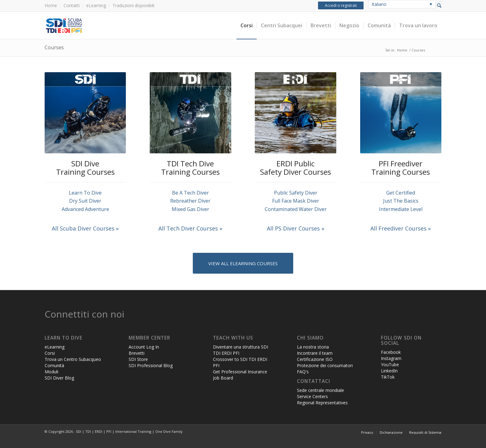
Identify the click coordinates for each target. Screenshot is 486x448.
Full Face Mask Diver (296, 201)
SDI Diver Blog (59, 378)
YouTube (390, 365)
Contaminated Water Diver (296, 209)
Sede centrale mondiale (320, 390)
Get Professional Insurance (240, 372)
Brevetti (137, 353)
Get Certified (401, 193)
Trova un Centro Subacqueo (73, 359)
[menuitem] (53, 6)
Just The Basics (401, 201)
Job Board (223, 378)
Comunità (54, 365)
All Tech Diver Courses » (190, 228)
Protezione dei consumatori (325, 365)
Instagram (391, 358)
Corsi (50, 353)
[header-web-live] (114, 25)
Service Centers (312, 396)
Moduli (51, 372)
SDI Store (138, 359)
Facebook (391, 352)
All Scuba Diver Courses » (85, 228)
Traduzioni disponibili (133, 5)
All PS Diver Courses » (296, 228)
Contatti (72, 5)
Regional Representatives (322, 403)
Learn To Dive (85, 193)
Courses (54, 47)
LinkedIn (389, 371)
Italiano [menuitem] (379, 4)
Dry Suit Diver (85, 201)
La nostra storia (313, 347)
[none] (402, 4)
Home (51, 5)
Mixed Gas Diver (190, 209)
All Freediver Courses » (401, 228)
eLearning (96, 5)
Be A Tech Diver (190, 193)
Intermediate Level (401, 209)
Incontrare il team (315, 353)
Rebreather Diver (190, 201)
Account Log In (144, 347)
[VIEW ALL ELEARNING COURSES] (243, 263)
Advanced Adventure (85, 209)
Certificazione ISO (315, 359)
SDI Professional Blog (151, 365)
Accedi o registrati (341, 5)
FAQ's (303, 372)
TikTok (388, 377)
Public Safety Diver (296, 193)
